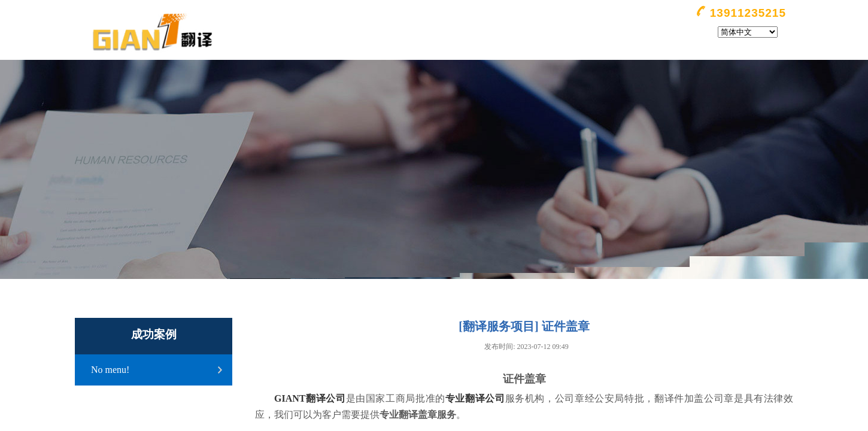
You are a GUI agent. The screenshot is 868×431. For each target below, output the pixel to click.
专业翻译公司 (475, 398)
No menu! (110, 370)
